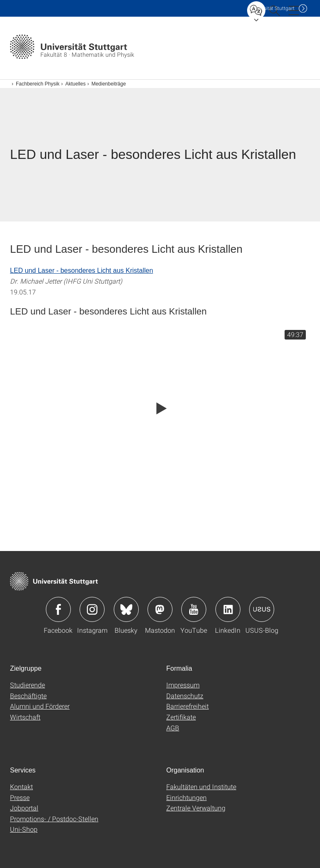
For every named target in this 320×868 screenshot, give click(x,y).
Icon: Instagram (92, 609)
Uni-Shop (24, 829)
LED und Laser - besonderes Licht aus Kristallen (81, 270)
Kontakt (21, 786)
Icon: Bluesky (126, 609)
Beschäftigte (28, 696)
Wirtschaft (25, 717)
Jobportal (24, 808)
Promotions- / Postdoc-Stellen (54, 819)
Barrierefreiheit (187, 706)
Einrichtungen (186, 797)
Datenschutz (185, 696)
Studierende (27, 685)
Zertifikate (181, 717)
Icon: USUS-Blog (262, 609)
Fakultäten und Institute (201, 786)
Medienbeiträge (109, 84)
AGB (173, 728)
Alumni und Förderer (40, 706)
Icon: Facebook (58, 609)
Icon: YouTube (194, 609)
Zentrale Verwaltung (196, 808)
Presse (20, 797)
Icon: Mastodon (160, 609)
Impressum (183, 685)
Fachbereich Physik (38, 84)
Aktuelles (76, 84)
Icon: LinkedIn (228, 609)
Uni (272, 8)
